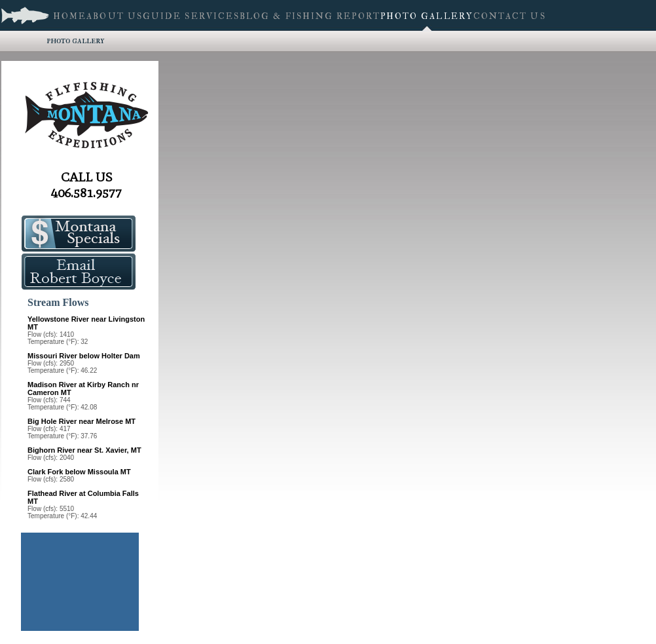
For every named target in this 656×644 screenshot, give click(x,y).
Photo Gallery (75, 40)
